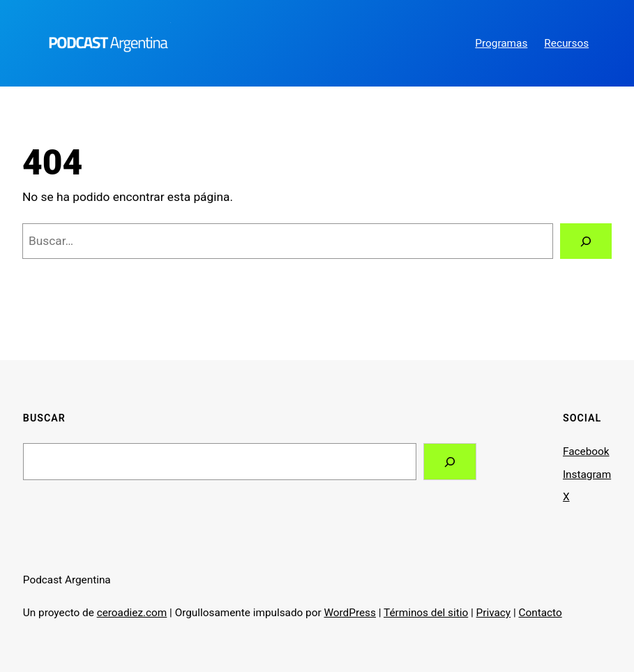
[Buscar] (586, 241)
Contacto (541, 613)
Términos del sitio (426, 613)
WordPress (349, 613)
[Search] (450, 462)
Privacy (494, 613)
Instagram (587, 475)
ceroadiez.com (132, 613)
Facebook (586, 451)
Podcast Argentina (67, 580)
